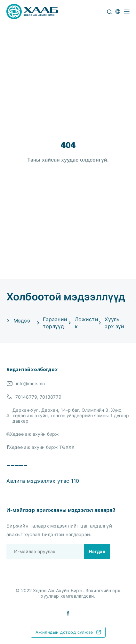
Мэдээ (22, 321)
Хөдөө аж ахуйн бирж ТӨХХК (42, 447)
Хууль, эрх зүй (114, 323)
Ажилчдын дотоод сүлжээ (68, 632)
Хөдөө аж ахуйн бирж (34, 434)
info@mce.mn (30, 383)
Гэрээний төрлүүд (55, 323)
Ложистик (87, 323)
